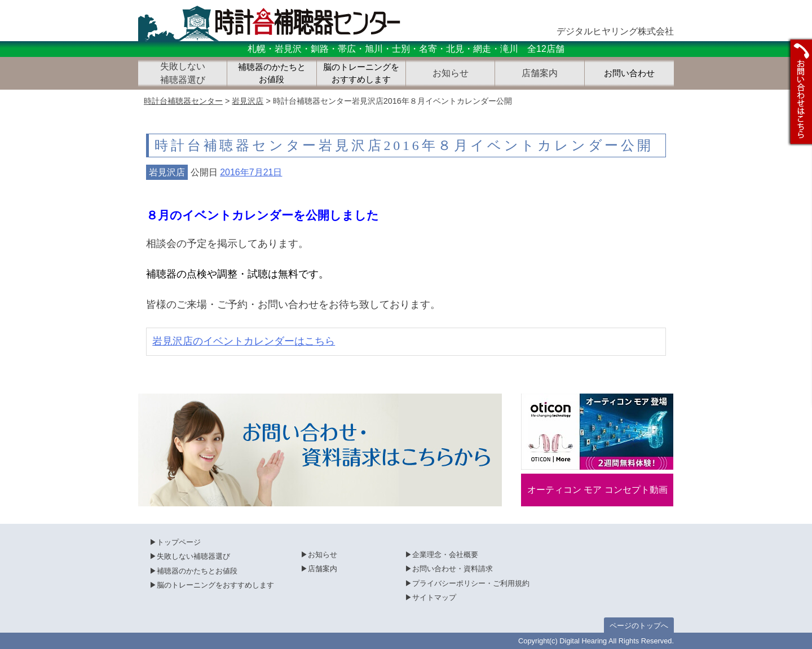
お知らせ (323, 555)
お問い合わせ (629, 73)
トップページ (179, 542)
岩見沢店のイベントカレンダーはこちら (244, 341)
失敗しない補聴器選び (193, 556)
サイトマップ (434, 597)
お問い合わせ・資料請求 (453, 569)
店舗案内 (323, 569)
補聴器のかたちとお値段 (272, 74)
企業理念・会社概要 (445, 555)
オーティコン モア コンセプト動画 (597, 490)
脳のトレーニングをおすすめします (361, 74)
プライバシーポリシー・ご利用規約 (471, 583)
